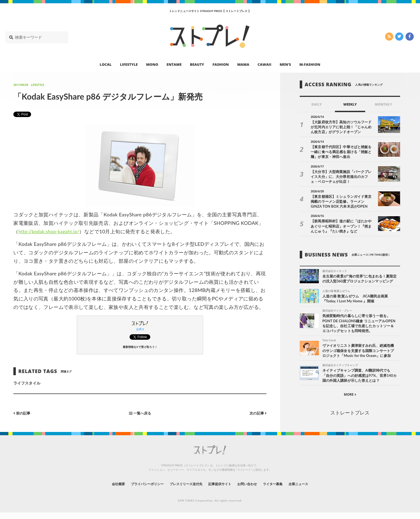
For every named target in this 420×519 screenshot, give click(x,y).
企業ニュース (313, 490)
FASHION (221, 64)
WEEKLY (350, 104)
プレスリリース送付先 (182, 490)
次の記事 (257, 413)
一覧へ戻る (140, 413)
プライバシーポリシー (137, 490)
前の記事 (22, 413)
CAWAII (265, 64)
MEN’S (285, 64)
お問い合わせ (253, 490)
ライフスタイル (27, 383)
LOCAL (106, 64)
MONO (152, 64)
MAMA (243, 64)
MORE (350, 401)
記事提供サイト (221, 490)
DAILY (316, 104)
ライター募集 (283, 490)
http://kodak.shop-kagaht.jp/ (51, 231)
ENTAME (174, 64)
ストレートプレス (350, 419)
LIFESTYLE (129, 64)
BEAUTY (197, 64)
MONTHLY (384, 104)
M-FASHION (310, 64)
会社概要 (104, 490)
